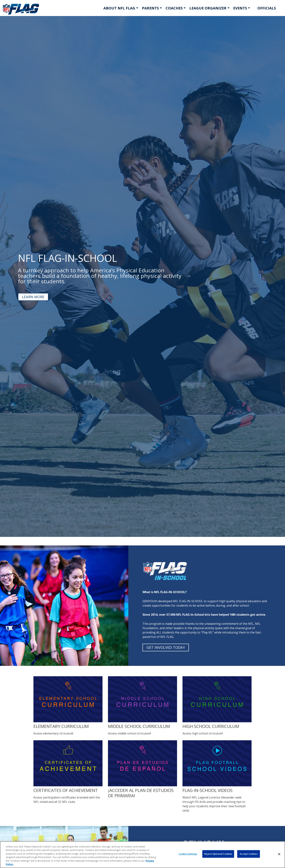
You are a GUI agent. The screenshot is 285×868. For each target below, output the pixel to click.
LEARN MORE (33, 297)
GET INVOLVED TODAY (166, 647)
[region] (142, 855)
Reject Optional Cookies (218, 854)
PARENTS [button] (150, 8)
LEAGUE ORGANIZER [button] (208, 8)
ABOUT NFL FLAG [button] (119, 8)
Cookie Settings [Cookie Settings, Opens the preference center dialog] (188, 854)
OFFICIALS (267, 8)
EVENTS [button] (240, 8)
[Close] (279, 854)
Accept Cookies (249, 854)
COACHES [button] (174, 8)
